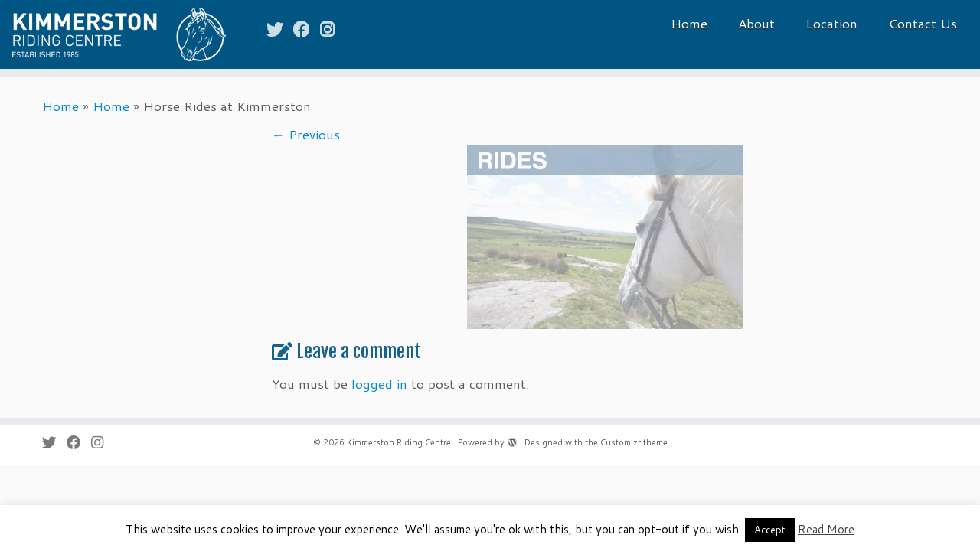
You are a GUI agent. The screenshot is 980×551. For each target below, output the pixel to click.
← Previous (306, 134)
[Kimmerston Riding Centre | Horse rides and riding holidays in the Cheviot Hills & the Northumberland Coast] (113, 34)
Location (831, 23)
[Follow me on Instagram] (332, 29)
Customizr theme (634, 442)
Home (689, 23)
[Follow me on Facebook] (307, 29)
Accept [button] (770, 530)
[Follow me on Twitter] (280, 29)
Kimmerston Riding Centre (399, 442)
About (756, 23)
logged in (379, 383)
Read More (826, 529)
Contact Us (923, 23)
